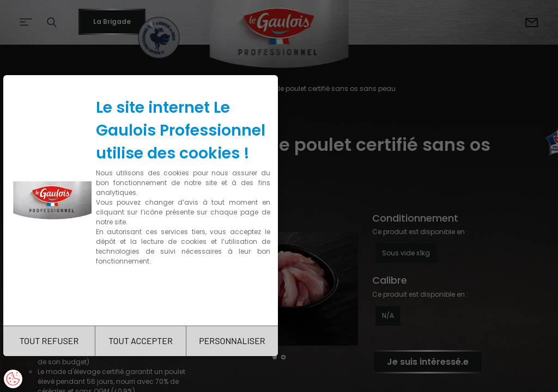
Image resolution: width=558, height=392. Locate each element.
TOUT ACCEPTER (141, 341)
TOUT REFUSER (49, 341)
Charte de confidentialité (143, 295)
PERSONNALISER (232, 341)
